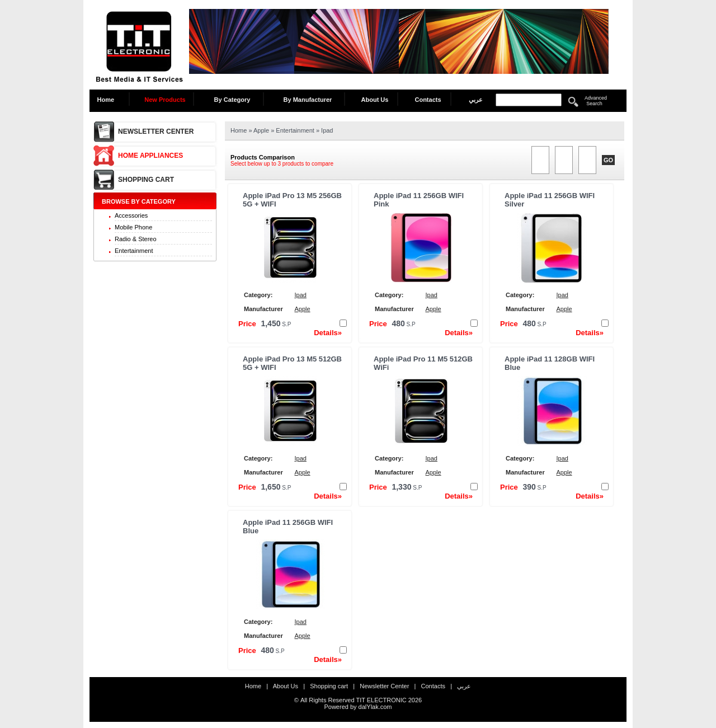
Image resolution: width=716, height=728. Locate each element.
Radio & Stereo (136, 239)
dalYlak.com (375, 707)
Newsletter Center (156, 131)
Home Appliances (150, 156)
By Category (232, 100)
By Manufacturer (308, 100)
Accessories (131, 215)
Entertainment (134, 251)
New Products (165, 100)
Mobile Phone (133, 227)
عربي (476, 100)
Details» (328, 333)
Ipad (327, 130)
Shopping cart (146, 180)
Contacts (428, 100)
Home (109, 100)
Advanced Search (596, 101)
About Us (375, 100)
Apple (262, 130)
